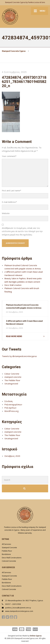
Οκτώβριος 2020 (12, 456)
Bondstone (6, 554)
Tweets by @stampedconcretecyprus (19, 356)
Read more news (14, 336)
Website (6, 213)
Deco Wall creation (13, 285)
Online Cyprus (36, 636)
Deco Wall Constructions (12, 558)
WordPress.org (11, 411)
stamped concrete (13, 377)
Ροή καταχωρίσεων (13, 404)
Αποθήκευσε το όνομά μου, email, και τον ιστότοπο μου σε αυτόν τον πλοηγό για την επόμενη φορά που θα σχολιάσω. (22, 231)
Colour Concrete (12, 374)
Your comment (9, 156)
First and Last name (11, 190)
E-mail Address (9, 202)
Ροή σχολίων (10, 408)
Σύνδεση (8, 401)
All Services (6, 544)
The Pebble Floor (12, 380)
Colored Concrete (9, 561)
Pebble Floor (7, 551)
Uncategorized (11, 384)
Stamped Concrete (9, 547)
